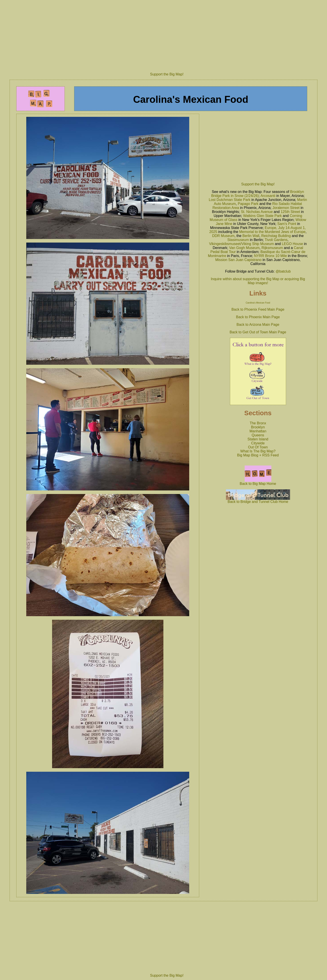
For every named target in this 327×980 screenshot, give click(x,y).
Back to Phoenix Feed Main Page (258, 309)
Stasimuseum (238, 240)
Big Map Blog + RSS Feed (258, 455)
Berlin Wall (251, 236)
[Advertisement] (167, 34)
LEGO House (292, 244)
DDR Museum (223, 236)
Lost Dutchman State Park (230, 200)
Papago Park (248, 204)
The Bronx (258, 423)
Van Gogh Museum (244, 248)
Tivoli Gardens (276, 240)
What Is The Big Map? (258, 451)
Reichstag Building (276, 236)
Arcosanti (268, 196)
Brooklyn (258, 427)
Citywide (258, 443)
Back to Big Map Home (258, 482)
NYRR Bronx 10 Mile (270, 256)
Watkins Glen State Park (262, 216)
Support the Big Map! (167, 74)
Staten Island (258, 439)
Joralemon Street (286, 208)
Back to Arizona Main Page (258, 325)
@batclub (283, 271)
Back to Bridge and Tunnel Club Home (258, 500)
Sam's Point (287, 224)
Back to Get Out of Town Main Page (258, 332)
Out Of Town (258, 447)
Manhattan (258, 431)
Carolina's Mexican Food (258, 303)
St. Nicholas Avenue (257, 212)
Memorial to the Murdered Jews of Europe (272, 232)
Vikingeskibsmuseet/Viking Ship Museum (241, 244)
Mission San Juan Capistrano (238, 260)
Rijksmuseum (272, 248)
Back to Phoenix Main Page (258, 317)
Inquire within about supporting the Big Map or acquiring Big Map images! (258, 281)
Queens (258, 435)
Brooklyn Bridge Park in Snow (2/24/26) (258, 194)
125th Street (290, 212)
